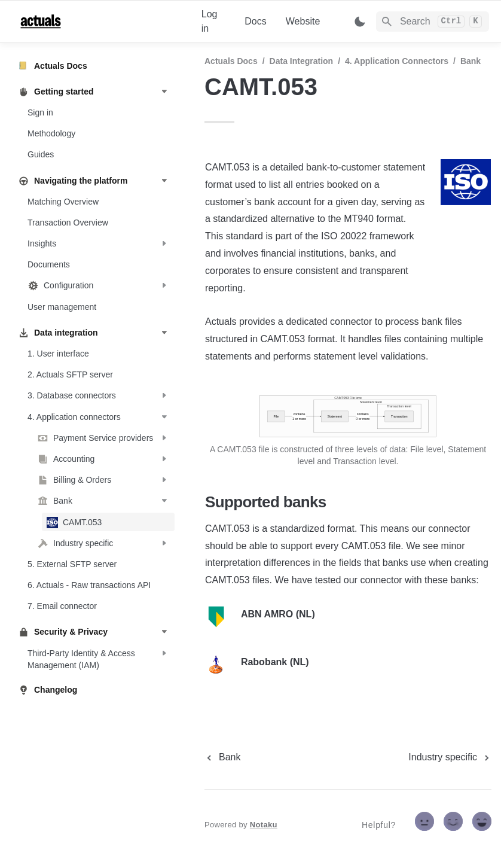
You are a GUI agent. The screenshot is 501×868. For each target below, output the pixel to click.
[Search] (433, 22)
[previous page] (222, 757)
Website (303, 21)
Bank (471, 61)
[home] (100, 22)
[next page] (450, 757)
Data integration (302, 61)
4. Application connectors (397, 61)
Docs (255, 21)
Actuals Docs (231, 61)
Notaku (264, 825)
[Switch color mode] (360, 22)
